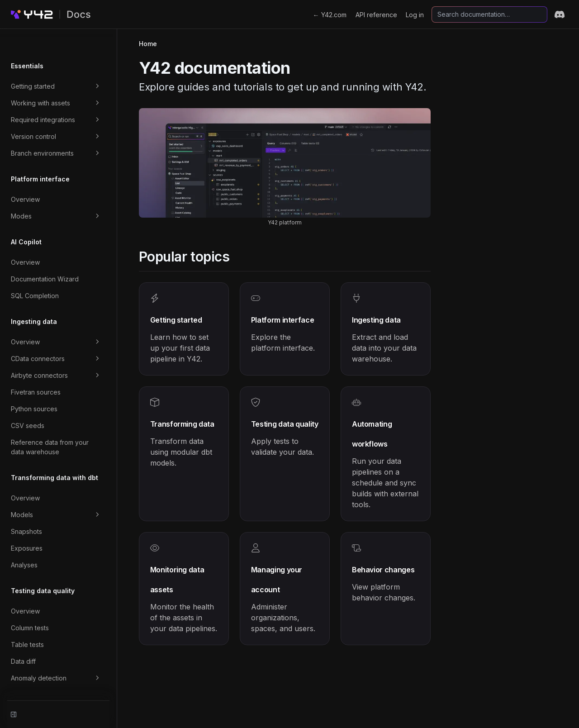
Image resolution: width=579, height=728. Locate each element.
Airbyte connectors (63, 353)
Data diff (23, 639)
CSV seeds (28, 403)
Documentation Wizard (45, 257)
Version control (63, 114)
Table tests (27, 622)
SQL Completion (35, 274)
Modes (63, 194)
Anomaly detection (63, 656)
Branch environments (63, 131)
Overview (25, 177)
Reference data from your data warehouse (57, 425)
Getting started (63, 64)
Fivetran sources (36, 370)
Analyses (24, 543)
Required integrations (63, 98)
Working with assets (63, 81)
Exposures (27, 526)
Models (63, 493)
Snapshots (26, 509)
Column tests (30, 606)
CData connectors (63, 337)
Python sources (34, 387)
